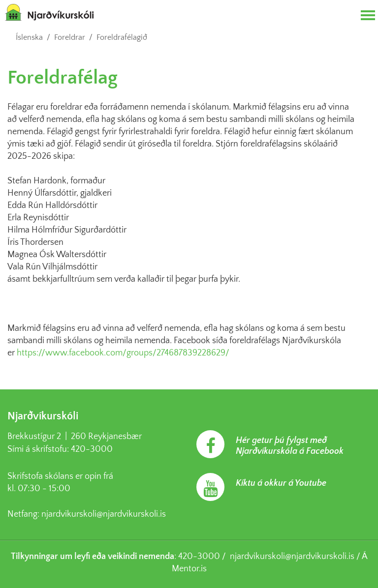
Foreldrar (70, 37)
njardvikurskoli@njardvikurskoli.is (104, 514)
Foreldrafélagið (122, 37)
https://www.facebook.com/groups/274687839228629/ (123, 353)
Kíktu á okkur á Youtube (281, 483)
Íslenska (29, 37)
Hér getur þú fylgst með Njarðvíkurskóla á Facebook (290, 446)
